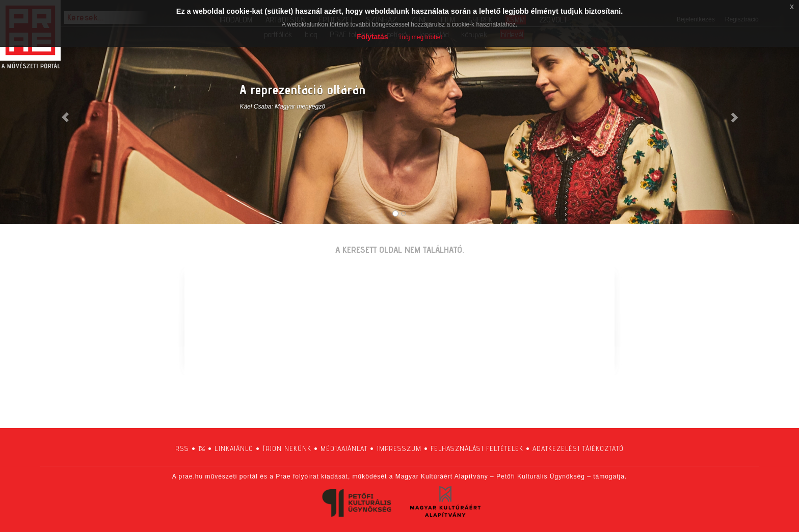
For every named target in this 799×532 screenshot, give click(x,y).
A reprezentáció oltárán (303, 89)
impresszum (399, 448)
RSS (182, 448)
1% (202, 448)
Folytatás (372, 37)
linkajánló (234, 448)
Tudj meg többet (420, 37)
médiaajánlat (344, 448)
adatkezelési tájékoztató (578, 448)
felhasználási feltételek (477, 448)
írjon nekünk (287, 448)
